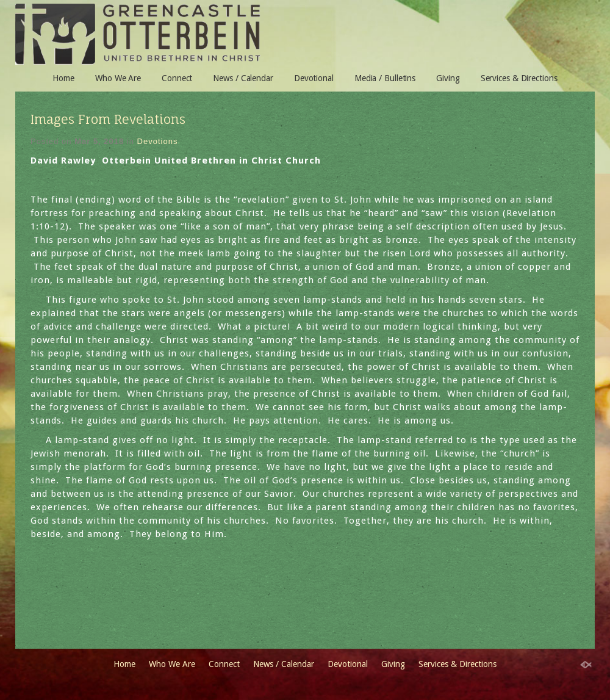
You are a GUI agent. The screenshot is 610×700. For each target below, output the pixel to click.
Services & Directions (519, 78)
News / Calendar (243, 78)
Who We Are (118, 78)
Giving (448, 78)
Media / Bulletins (385, 78)
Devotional (314, 78)
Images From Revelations (108, 119)
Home (63, 78)
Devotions (158, 141)
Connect (177, 78)
